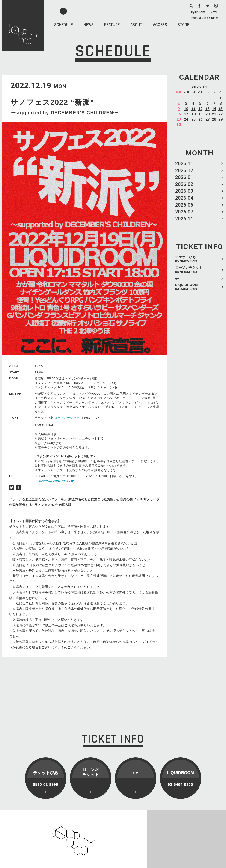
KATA (214, 12)
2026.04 (184, 198)
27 (208, 119)
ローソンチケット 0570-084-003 (189, 270)
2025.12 (184, 170)
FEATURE (112, 25)
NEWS (89, 25)
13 (208, 109)
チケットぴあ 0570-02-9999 (186, 259)
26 (200, 119)
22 (220, 114)
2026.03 (184, 191)
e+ (177, 278)
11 (193, 109)
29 (220, 119)
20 (208, 114)
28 (214, 119)
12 (200, 109)
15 (220, 109)
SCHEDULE (64, 25)
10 (186, 109)
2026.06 (184, 205)
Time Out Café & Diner (204, 18)
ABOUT (136, 25)
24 (186, 119)
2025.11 (184, 163)
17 (186, 114)
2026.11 (184, 219)
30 (179, 125)
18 (193, 114)
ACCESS (160, 25)
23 (179, 119)
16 (179, 114)
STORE (183, 25)
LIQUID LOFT (198, 12)
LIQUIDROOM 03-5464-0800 (187, 287)
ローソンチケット (67, 418)
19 (200, 114)
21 (214, 114)
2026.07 (184, 212)
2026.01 (184, 177)
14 (214, 109)
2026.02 (184, 184)
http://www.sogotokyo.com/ (54, 481)
